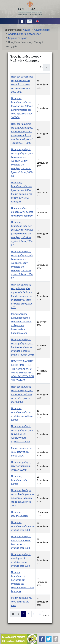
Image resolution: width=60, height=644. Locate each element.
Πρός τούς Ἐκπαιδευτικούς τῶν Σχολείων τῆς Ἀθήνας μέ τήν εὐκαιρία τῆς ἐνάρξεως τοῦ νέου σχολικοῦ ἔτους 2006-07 (22, 234)
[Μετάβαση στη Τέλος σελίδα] (40, 614)
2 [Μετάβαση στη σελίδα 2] (29, 614)
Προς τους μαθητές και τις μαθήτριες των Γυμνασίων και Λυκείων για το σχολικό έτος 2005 (22, 434)
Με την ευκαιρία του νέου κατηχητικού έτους (22, 602)
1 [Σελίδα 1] (24, 614)
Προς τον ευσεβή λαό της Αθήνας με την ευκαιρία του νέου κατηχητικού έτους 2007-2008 (22, 84)
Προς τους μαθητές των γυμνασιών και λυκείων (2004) (21, 466)
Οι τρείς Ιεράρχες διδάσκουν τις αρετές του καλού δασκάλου (22, 212)
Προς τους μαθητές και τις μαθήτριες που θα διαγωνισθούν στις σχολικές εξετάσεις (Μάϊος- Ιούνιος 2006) (22, 347)
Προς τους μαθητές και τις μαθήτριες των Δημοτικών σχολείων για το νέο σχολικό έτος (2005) (22, 394)
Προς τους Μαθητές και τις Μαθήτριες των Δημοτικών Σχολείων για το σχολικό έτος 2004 (23, 498)
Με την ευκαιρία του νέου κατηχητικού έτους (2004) (22, 452)
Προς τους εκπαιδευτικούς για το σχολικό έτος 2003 (22, 526)
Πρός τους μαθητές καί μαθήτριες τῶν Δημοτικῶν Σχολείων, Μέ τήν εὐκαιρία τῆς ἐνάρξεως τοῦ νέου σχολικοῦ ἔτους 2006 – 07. (22, 296)
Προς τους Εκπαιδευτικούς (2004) (19, 480)
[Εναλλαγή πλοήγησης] (22, 22)
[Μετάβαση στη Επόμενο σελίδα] (34, 614)
